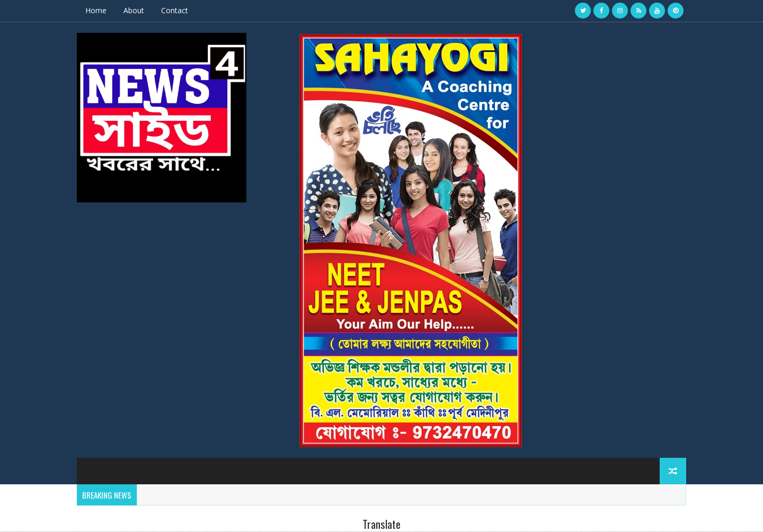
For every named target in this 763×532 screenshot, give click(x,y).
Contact (175, 10)
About (134, 10)
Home (96, 10)
